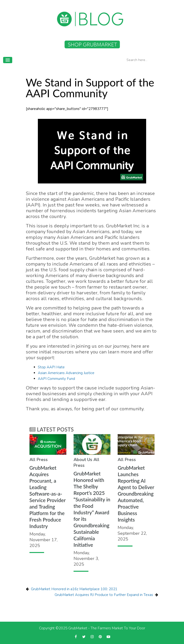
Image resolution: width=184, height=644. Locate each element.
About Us (83, 460)
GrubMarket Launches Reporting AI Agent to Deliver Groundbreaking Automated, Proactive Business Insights (136, 494)
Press (42, 460)
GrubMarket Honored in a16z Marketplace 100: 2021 (74, 589)
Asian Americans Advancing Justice (66, 373)
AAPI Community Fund (56, 379)
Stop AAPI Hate (51, 367)
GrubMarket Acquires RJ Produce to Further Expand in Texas (104, 595)
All (32, 460)
